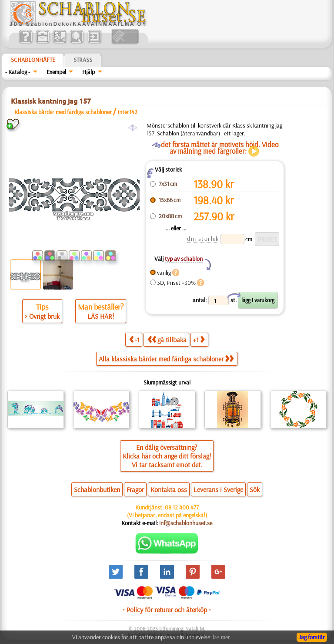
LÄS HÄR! (101, 316)
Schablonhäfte (33, 60)
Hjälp (89, 72)
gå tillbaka (167, 339)
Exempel (56, 72)
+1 (199, 339)
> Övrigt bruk (42, 316)
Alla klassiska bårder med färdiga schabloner (166, 359)
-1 (134, 339)
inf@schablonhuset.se (186, 523)
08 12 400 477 (182, 507)
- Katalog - (18, 72)
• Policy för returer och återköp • (167, 610)
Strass (83, 60)
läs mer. (222, 637)
